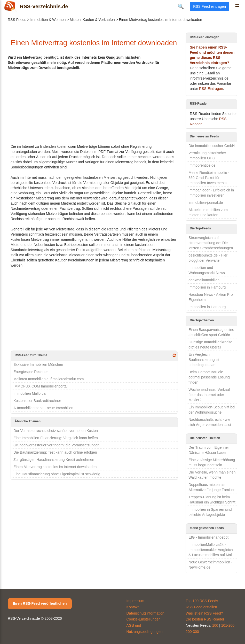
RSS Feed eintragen (210, 6)
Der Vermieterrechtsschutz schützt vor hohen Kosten (56, 431)
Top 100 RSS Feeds (202, 601)
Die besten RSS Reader (205, 619)
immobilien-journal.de (206, 203)
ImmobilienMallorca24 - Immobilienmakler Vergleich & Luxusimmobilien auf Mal (211, 550)
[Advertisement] (94, 106)
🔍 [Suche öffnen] (181, 6)
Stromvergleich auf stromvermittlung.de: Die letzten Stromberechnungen (211, 243)
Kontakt (133, 607)
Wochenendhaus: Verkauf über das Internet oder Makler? (209, 395)
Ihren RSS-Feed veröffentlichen (40, 603)
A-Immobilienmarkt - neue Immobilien (43, 408)
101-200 (228, 625)
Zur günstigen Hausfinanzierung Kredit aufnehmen (54, 460)
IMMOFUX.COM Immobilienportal (40, 386)
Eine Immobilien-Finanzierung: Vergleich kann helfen (56, 438)
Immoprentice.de (202, 165)
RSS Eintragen (211, 89)
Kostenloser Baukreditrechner (37, 401)
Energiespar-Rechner (31, 372)
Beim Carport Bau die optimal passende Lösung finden (209, 377)
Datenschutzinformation (145, 613)
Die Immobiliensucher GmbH (212, 146)
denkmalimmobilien (204, 280)
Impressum (135, 601)
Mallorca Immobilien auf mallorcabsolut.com (49, 379)
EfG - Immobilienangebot (208, 537)
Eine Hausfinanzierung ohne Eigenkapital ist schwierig (57, 474)
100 (215, 625)
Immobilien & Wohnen (48, 20)
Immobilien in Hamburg (207, 287)
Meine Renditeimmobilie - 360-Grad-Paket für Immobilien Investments (209, 178)
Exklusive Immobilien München (38, 364)
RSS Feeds (17, 20)
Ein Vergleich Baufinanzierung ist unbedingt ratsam (204, 360)
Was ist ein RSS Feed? (204, 613)
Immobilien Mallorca (29, 393)
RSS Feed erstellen (201, 607)
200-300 (192, 632)
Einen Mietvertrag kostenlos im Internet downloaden (55, 467)
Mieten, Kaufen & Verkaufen (92, 20)
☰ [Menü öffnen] (237, 6)
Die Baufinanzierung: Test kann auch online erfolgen (55, 452)
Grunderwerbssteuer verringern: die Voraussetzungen (56, 445)
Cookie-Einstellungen (144, 619)
